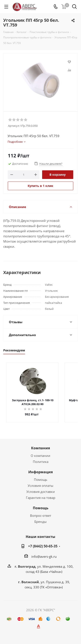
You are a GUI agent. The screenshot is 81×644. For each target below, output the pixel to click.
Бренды (40, 522)
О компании (40, 456)
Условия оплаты (40, 486)
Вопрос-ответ (41, 516)
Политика (41, 462)
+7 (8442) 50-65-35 (43, 546)
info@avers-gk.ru (44, 556)
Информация (40, 472)
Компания (40, 448)
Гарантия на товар (41, 498)
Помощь (41, 479)
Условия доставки (41, 492)
